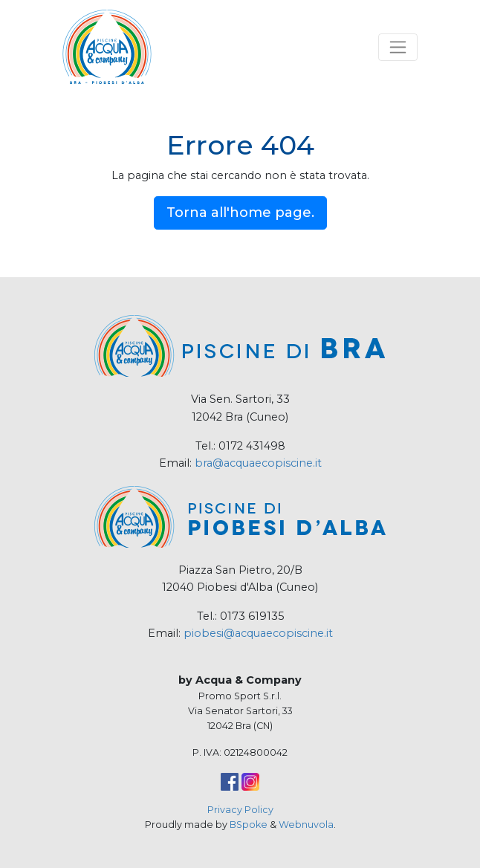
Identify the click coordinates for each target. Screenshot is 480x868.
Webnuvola (306, 825)
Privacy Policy (240, 810)
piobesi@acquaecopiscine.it (258, 633)
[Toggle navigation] (398, 47)
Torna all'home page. (240, 213)
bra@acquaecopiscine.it (258, 463)
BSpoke (249, 825)
